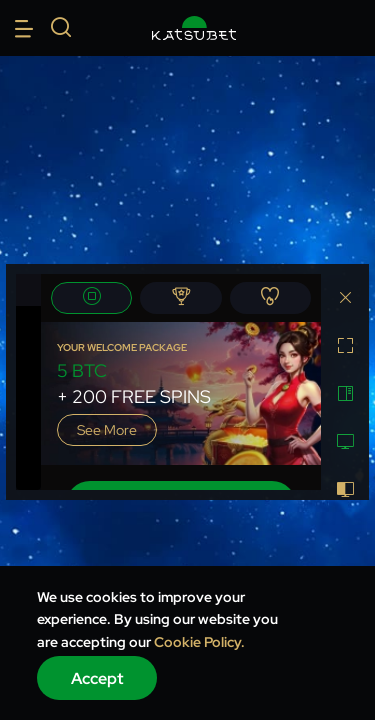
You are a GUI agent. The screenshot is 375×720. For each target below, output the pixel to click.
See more (107, 430)
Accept (97, 678)
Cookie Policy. (199, 642)
